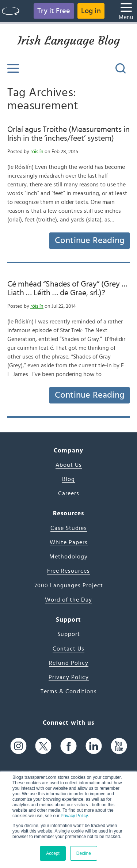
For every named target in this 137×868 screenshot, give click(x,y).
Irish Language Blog (69, 41)
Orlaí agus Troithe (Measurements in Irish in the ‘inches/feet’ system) (68, 134)
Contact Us (68, 649)
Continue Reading (90, 240)
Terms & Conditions (69, 691)
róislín (37, 152)
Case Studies (69, 528)
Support (69, 634)
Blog (68, 479)
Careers (69, 493)
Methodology (68, 557)
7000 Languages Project (69, 585)
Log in (91, 11)
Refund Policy (69, 663)
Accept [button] (53, 853)
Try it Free (54, 11)
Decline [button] (84, 853)
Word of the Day (68, 600)
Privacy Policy (74, 816)
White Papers (69, 542)
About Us (69, 465)
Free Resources (68, 571)
